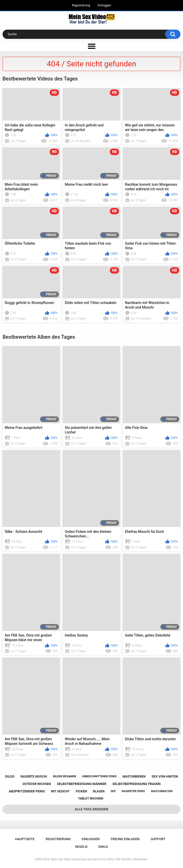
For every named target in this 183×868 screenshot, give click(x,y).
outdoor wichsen (37, 784)
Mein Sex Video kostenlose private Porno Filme (82, 859)
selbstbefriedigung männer (82, 784)
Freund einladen (125, 839)
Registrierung (81, 5)
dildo (10, 776)
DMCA (103, 847)
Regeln (81, 847)
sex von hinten (165, 776)
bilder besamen (64, 776)
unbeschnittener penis (99, 776)
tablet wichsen (91, 799)
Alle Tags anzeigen (92, 809)
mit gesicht (60, 791)
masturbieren (134, 777)
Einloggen (104, 5)
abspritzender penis (27, 791)
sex (113, 791)
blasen (99, 791)
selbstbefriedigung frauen (136, 784)
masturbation (162, 791)
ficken (81, 791)
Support (158, 839)
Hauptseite (25, 839)
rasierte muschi (34, 777)
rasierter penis (133, 791)
